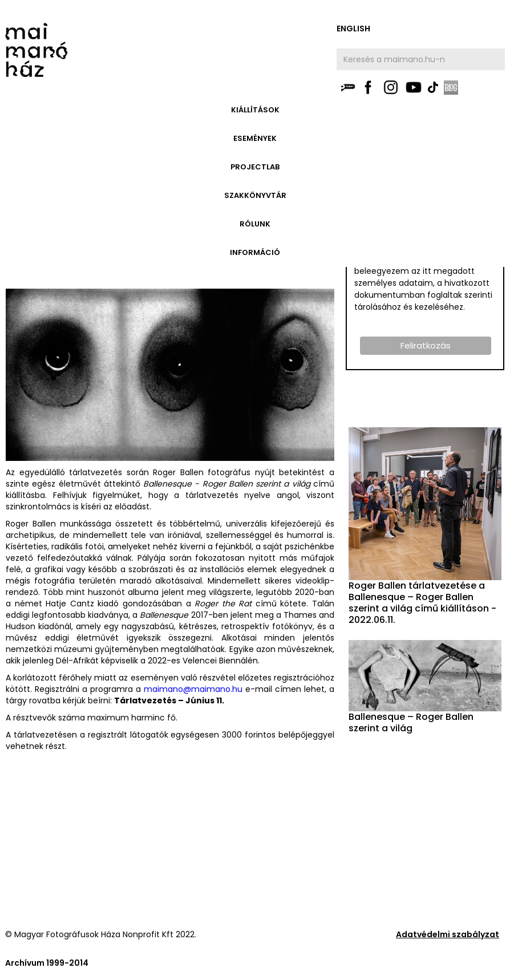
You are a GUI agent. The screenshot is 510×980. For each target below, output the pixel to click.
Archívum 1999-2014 (47, 963)
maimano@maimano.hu (193, 689)
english (353, 29)
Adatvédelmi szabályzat (448, 934)
